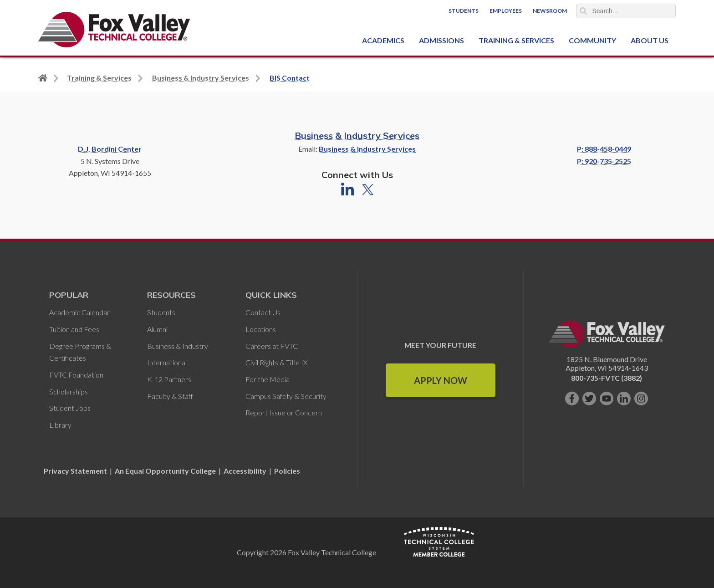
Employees (506, 11)
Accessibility (245, 471)
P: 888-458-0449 (604, 149)
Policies (287, 471)
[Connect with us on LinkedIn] (624, 399)
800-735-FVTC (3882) (607, 378)
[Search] (626, 11)
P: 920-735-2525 (604, 161)
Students (464, 11)
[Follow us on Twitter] (589, 399)
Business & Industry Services (357, 135)
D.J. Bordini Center (110, 149)
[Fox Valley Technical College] (115, 30)
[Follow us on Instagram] (641, 399)
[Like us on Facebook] (572, 399)
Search (583, 11)
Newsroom (550, 11)
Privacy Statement (76, 471)
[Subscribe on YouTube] (607, 399)
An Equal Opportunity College (165, 471)
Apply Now (441, 380)
